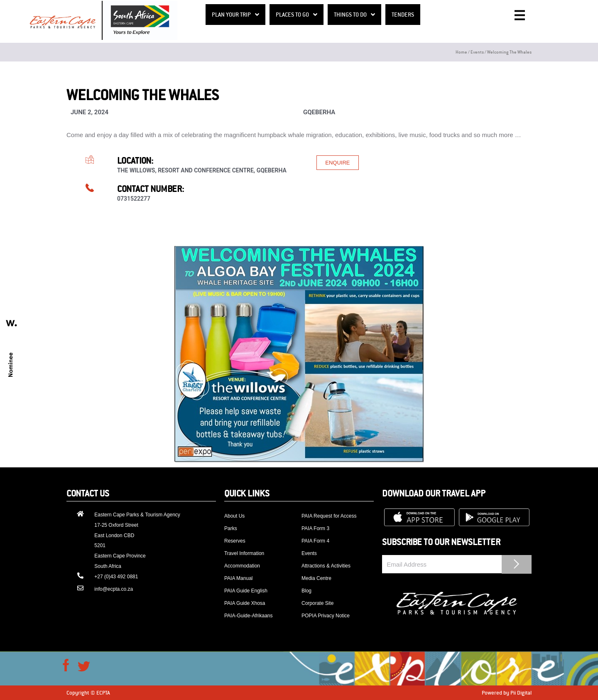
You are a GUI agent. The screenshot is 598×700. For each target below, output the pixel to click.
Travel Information (244, 553)
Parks (231, 528)
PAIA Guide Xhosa (245, 603)
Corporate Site (317, 603)
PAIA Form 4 (315, 541)
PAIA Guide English (246, 591)
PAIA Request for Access (329, 516)
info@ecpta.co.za (114, 589)
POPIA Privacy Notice (326, 616)
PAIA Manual (238, 578)
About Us (234, 516)
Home (461, 52)
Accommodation (242, 566)
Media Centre (316, 578)
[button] (337, 163)
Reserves (235, 541)
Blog (306, 591)
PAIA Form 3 (315, 528)
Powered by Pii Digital (507, 693)
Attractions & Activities (326, 566)
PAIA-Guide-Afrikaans (249, 616)
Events (477, 52)
